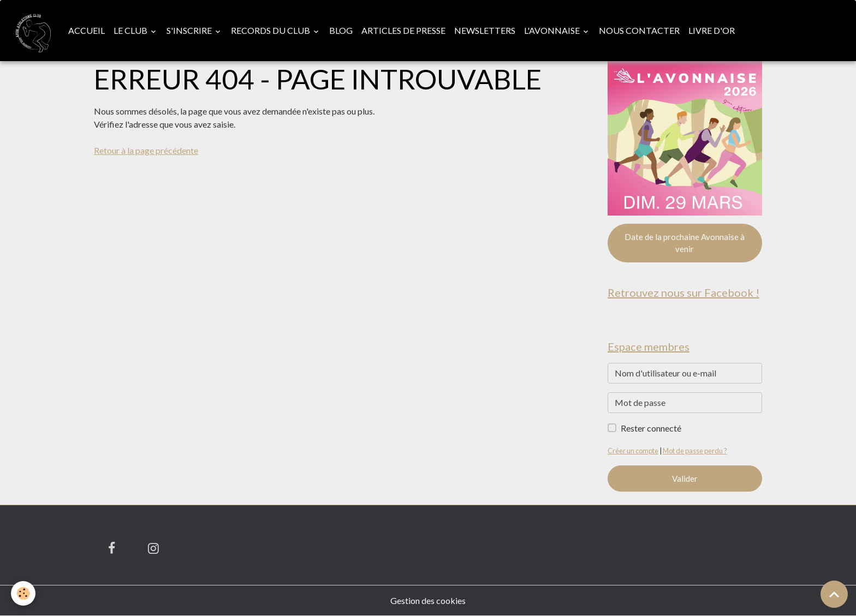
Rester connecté (651, 428)
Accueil (87, 30)
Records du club (271, 30)
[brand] (32, 31)
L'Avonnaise (553, 30)
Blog (341, 30)
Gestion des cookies (428, 600)
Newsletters (485, 30)
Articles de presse (403, 30)
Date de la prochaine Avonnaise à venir (685, 243)
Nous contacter (639, 30)
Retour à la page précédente (146, 150)
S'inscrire (190, 30)
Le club (131, 30)
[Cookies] (23, 593)
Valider (685, 479)
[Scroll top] (834, 594)
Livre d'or (712, 30)
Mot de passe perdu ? (695, 451)
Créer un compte (633, 451)
